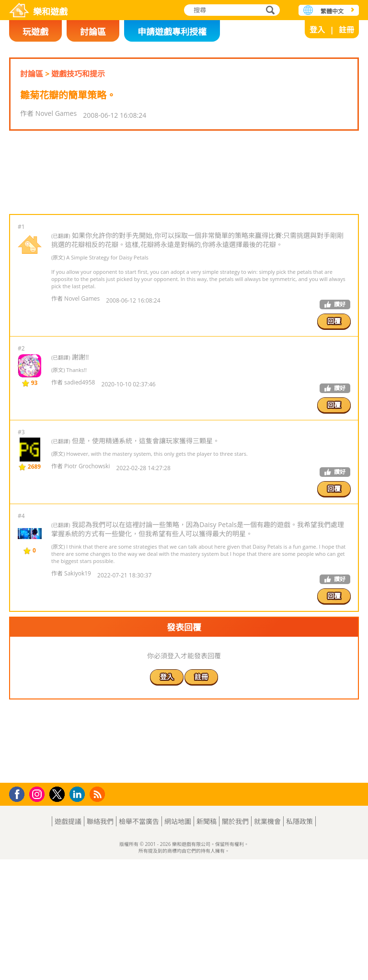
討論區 (93, 32)
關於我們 (235, 942)
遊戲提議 (68, 942)
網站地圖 (178, 942)
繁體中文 (332, 11)
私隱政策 (299, 942)
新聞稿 (207, 942)
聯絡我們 (100, 942)
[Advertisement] (184, 203)
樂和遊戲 (50, 11)
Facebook (19, 914)
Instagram (38, 914)
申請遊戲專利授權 (172, 32)
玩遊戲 (35, 32)
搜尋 (269, 11)
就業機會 (267, 942)
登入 (317, 30)
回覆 (334, 381)
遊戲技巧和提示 (78, 74)
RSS (98, 915)
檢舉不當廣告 (139, 942)
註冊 (346, 30)
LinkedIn (79, 915)
